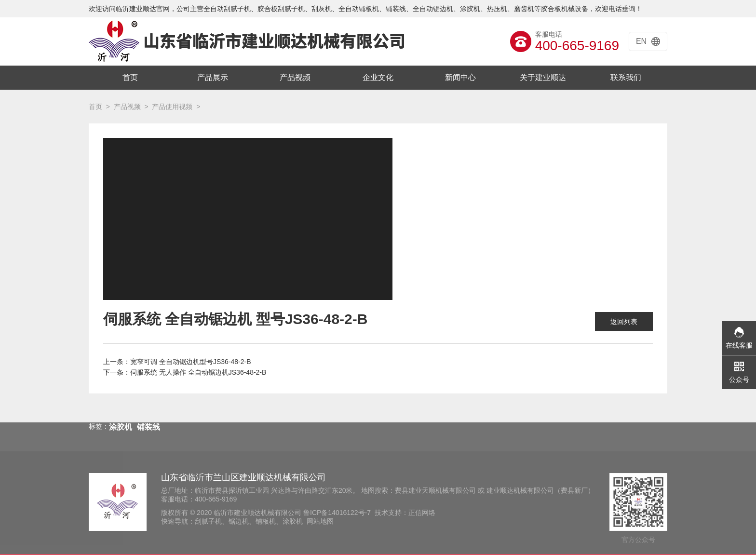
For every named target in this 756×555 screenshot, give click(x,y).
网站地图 (320, 521)
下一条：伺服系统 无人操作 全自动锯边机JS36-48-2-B (185, 372)
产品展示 (213, 77)
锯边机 (239, 521)
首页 (130, 77)
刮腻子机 (208, 521)
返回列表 (624, 322)
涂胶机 (293, 521)
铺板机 (266, 521)
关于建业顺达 (543, 77)
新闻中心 (460, 77)
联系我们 (626, 77)
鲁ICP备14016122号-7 (337, 513)
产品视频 (295, 77)
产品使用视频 (172, 107)
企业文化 (378, 77)
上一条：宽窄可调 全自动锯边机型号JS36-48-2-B (177, 362)
